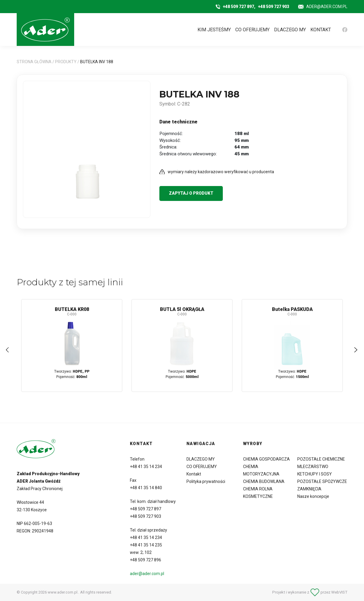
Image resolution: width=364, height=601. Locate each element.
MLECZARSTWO (313, 467)
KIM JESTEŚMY (214, 30)
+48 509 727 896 (146, 560)
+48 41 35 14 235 (146, 545)
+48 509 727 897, (239, 7)
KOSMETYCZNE (258, 496)
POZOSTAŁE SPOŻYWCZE (322, 481)
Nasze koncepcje (313, 496)
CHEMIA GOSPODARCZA (266, 459)
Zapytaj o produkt (191, 193)
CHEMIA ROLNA (258, 489)
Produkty (66, 62)
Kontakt (194, 474)
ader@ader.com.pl (327, 7)
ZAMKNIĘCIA (309, 489)
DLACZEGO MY (290, 30)
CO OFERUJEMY (252, 30)
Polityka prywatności (206, 481)
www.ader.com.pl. (63, 592)
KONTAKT (321, 30)
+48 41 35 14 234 (146, 467)
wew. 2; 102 (141, 552)
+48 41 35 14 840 (146, 488)
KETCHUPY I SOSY (315, 474)
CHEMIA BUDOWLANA (264, 481)
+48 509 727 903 (274, 7)
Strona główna (34, 62)
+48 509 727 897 (146, 509)
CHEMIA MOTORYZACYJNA (261, 470)
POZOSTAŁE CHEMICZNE (321, 459)
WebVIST (339, 592)
